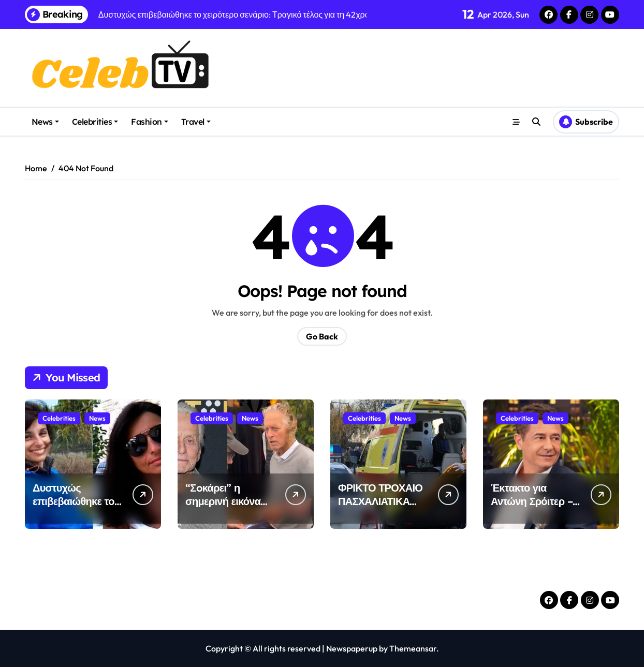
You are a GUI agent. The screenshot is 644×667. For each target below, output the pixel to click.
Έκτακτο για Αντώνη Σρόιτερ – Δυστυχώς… (532, 501)
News (45, 122)
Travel (196, 122)
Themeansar (413, 648)
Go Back (322, 336)
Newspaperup (352, 648)
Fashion (150, 122)
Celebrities (95, 122)
